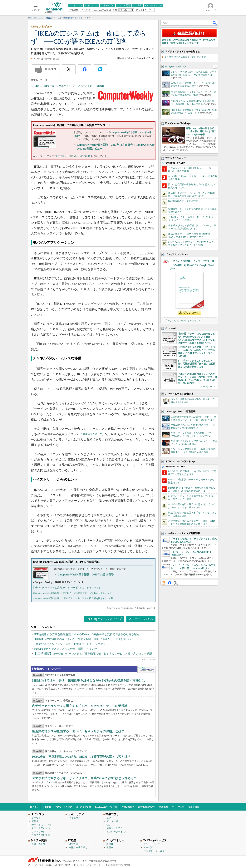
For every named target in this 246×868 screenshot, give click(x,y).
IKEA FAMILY (92, 434)
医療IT (110, 844)
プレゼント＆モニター (155, 851)
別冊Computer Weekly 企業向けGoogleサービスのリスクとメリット (67, 588)
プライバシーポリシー (92, 865)
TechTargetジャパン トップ (104, 619)
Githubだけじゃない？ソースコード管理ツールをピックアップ (71, 644)
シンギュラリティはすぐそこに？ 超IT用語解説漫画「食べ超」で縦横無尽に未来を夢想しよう (197, 364)
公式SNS (48, 865)
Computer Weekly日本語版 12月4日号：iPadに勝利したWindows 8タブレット (72, 593)
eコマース (49, 86)
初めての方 (194, 807)
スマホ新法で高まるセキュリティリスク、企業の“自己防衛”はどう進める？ (84, 778)
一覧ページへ (210, 387)
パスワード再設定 (63, 807)
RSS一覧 (148, 847)
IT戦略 (100, 86)
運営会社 (115, 865)
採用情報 (126, 865)
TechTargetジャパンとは (106, 807)
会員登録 (47, 807)
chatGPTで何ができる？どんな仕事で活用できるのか (65, 649)
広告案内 (58, 865)
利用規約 (163, 807)
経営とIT (74, 844)
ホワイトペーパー (153, 844)
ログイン (34, 807)
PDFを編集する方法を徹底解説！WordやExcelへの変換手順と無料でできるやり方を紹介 (86, 634)
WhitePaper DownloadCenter (146, 670)
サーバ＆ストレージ (42, 825)
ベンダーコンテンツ (176, 67)
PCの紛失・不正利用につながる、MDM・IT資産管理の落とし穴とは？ (81, 757)
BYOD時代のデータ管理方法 (183, 201)
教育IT (110, 847)
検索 (215, 23)
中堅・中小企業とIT (79, 847)
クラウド (36, 818)
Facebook (170, 583)
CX (108, 825)
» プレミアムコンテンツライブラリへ (182, 321)
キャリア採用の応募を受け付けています (185, 57)
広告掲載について (147, 807)
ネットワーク (38, 832)
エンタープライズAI (117, 832)
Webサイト (65, 86)
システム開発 (38, 844)
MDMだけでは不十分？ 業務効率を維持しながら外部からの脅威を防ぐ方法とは (88, 681)
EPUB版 (60, 156)
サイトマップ (178, 807)
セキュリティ (76, 818)
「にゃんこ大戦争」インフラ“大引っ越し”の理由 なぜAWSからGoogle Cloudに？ (192, 265)
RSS (163, 583)
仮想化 (35, 821)
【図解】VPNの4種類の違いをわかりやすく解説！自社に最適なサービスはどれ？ (83, 639)
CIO (37, 86)
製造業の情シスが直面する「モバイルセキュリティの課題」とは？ (78, 731)
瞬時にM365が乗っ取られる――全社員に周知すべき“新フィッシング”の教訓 (201, 131)
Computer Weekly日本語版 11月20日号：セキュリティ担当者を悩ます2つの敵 (73, 598)
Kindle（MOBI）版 (81, 156)
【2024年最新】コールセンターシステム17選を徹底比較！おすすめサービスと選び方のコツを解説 (93, 654)
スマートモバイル (141, 619)
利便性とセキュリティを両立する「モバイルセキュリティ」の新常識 (80, 706)
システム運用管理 (41, 835)
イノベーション (84, 86)
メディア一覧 (35, 865)
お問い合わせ (128, 807)
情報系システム (115, 828)
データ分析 (112, 821)
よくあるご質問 (83, 807)
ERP (109, 818)
